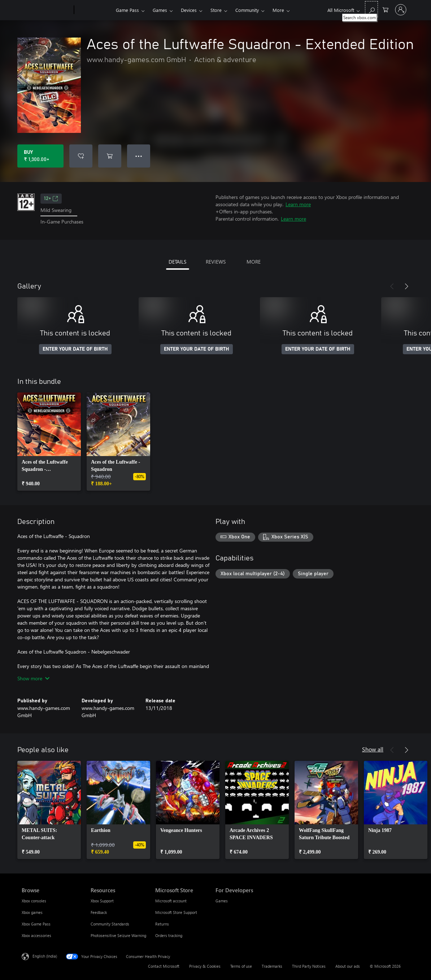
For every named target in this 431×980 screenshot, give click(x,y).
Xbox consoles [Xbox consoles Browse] (34, 901)
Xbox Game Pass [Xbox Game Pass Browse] (36, 924)
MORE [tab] (254, 262)
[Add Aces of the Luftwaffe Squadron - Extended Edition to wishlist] (81, 156)
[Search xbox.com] (371, 9)
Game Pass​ (127, 10)
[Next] (406, 286)
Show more (33, 678)
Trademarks (272, 966)
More (278, 10)
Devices (189, 10)
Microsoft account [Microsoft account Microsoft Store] (171, 901)
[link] (49, 442)
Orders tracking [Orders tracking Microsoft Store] (169, 935)
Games (160, 10)
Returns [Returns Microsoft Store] (162, 924)
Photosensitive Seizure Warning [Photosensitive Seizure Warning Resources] (118, 935)
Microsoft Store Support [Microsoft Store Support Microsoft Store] (176, 912)
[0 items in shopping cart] (386, 9)
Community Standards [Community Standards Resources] (110, 924)
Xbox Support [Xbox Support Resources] (102, 901)
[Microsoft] (46, 10)
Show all (373, 749)
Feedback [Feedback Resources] (99, 912)
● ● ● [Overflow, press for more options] (139, 156)
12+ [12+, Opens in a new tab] (51, 199)
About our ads (348, 966)
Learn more (298, 204)
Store (216, 10)
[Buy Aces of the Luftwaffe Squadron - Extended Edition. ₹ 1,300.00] (40, 156)
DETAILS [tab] (177, 262)
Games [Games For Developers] (222, 901)
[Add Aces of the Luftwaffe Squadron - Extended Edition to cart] (110, 156)
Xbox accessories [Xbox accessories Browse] (36, 935)
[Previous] (392, 286)
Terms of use (241, 966)
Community (247, 10)
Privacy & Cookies (205, 966)
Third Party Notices (309, 966)
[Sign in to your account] (401, 10)
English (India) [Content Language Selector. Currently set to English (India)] (45, 956)
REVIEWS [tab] (216, 262)
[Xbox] (94, 10)
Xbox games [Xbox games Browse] (32, 912)
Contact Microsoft (164, 966)
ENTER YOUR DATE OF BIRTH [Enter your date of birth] (75, 349)
